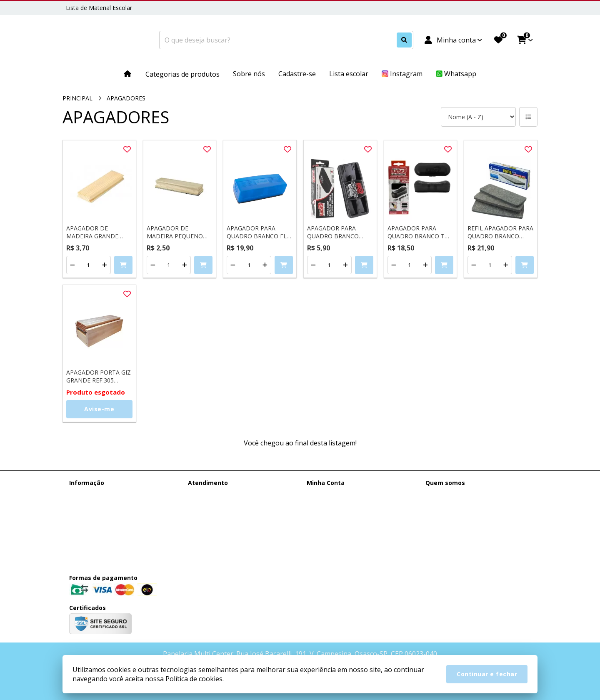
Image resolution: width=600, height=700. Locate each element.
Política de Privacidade (99, 537)
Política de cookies (94, 526)
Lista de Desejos (329, 526)
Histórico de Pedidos (335, 504)
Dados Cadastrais (331, 494)
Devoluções (204, 515)
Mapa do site (206, 504)
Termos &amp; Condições (105, 515)
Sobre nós (83, 504)
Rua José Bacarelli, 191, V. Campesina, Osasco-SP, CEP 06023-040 (476, 541)
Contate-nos (205, 494)
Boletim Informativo (334, 515)
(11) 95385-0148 (459, 495)
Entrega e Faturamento (101, 494)
